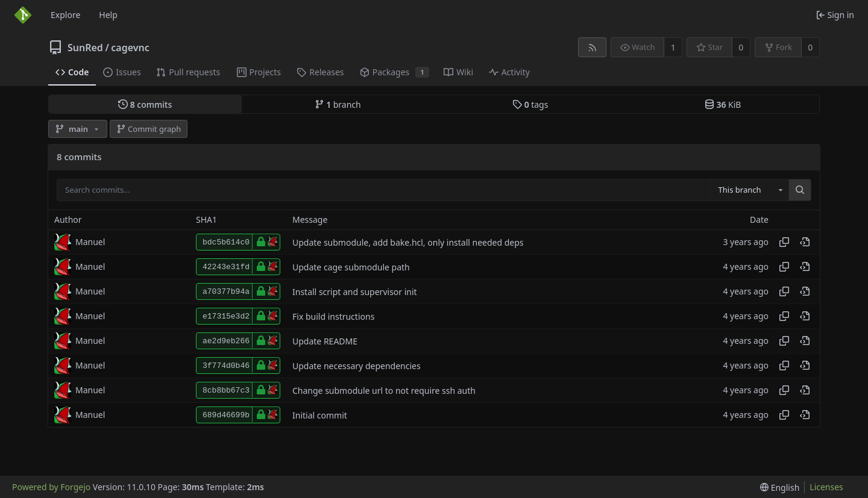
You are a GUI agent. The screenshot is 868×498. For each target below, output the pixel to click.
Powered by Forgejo (51, 487)
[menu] (780, 487)
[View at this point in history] (805, 242)
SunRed (85, 48)
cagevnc (130, 48)
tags (530, 104)
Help (108, 15)
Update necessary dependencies (357, 366)
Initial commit (320, 415)
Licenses (826, 487)
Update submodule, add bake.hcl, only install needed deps (408, 242)
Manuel (90, 242)
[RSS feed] (592, 47)
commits (145, 104)
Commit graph (149, 129)
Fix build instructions (333, 316)
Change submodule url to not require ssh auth (384, 391)
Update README (325, 341)
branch (338, 104)
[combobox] (749, 190)
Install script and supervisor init (355, 292)
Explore (65, 15)
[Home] (23, 15)
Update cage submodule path (351, 267)
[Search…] (800, 190)
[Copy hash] (784, 242)
